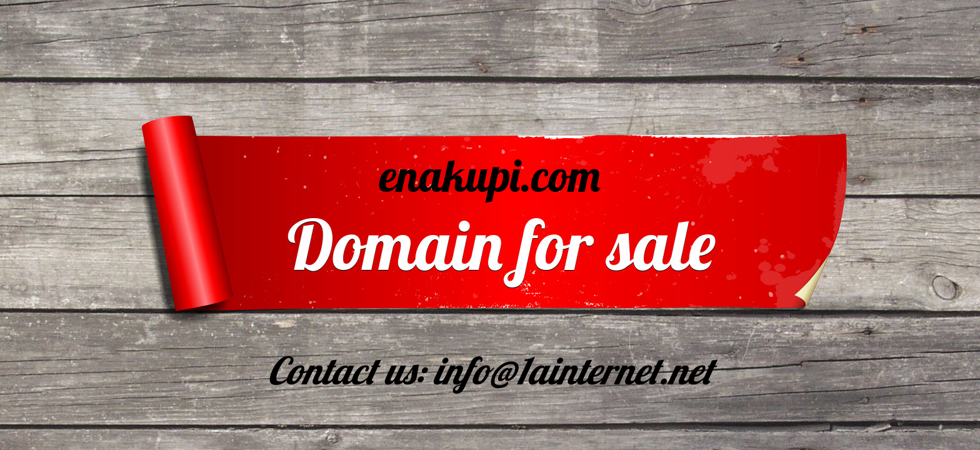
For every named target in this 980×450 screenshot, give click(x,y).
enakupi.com (490, 175)
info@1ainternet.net (573, 370)
